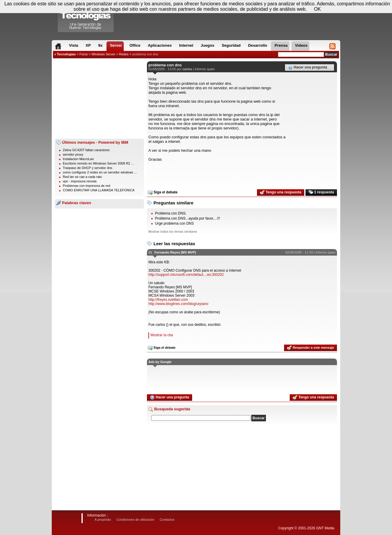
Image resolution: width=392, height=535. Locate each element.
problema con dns (145, 54)
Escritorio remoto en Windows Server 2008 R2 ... (98, 163)
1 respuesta (321, 193)
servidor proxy (73, 154)
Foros (84, 54)
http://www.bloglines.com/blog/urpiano (178, 304)
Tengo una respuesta (281, 193)
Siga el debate (163, 193)
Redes (124, 54)
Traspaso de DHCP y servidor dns (87, 168)
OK (317, 9)
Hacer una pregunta (308, 68)
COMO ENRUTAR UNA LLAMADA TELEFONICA (99, 190)
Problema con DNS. (171, 213)
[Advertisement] (99, 98)
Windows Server (104, 54)
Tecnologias (66, 54)
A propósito (103, 520)
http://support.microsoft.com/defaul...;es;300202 (186, 275)
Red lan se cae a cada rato (82, 177)
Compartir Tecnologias (86, 18)
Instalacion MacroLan (78, 159)
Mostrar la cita (162, 335)
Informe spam (205, 69)
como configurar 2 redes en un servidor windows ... (100, 172)
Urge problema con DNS (174, 223)
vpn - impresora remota (80, 181)
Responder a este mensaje (311, 348)
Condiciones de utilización (135, 520)
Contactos (167, 520)
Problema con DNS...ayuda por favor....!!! (188, 218)
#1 (150, 252)
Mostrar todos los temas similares (173, 231)
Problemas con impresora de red (87, 186)
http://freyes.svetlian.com (168, 300)
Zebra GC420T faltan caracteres (86, 150)
